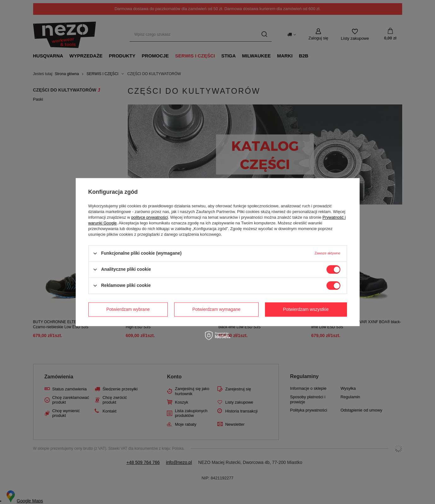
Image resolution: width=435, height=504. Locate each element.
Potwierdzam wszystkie (306, 309)
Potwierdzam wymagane (217, 309)
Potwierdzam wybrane (128, 309)
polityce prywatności (150, 217)
